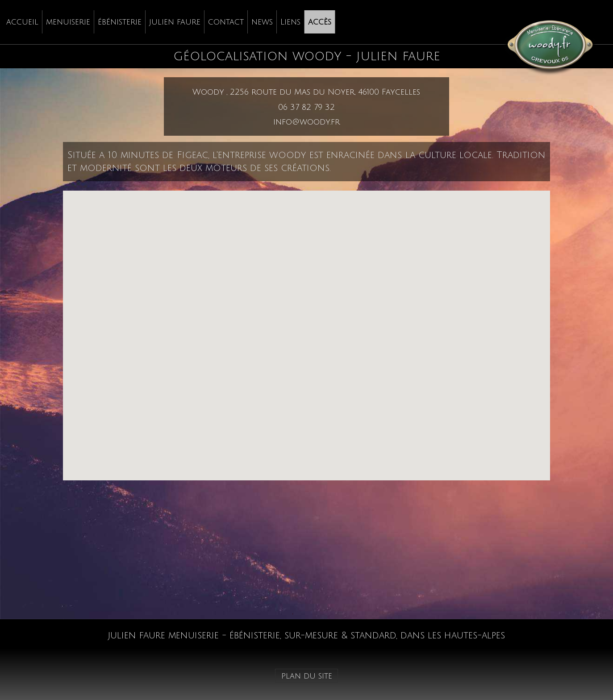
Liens (290, 22)
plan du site (307, 676)
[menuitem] (23, 22)
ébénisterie (120, 22)
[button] (306, 327)
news (262, 22)
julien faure (175, 22)
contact (226, 22)
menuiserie (68, 22)
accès (320, 22)
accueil (22, 22)
